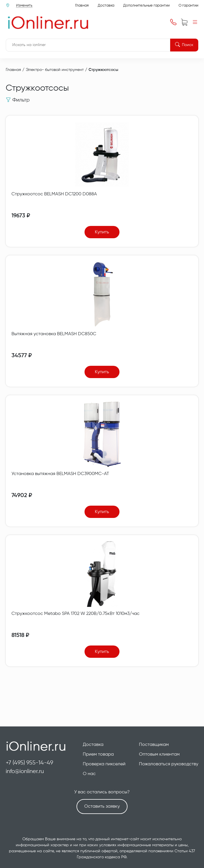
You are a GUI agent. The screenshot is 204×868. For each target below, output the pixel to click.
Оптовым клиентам (159, 754)
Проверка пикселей (104, 764)
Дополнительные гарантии (146, 6)
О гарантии (188, 6)
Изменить (24, 6)
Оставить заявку (102, 807)
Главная (82, 6)
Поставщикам (154, 745)
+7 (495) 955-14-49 (30, 763)
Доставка (106, 6)
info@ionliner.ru (25, 771)
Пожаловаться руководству (169, 764)
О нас (89, 774)
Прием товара (98, 754)
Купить (102, 232)
